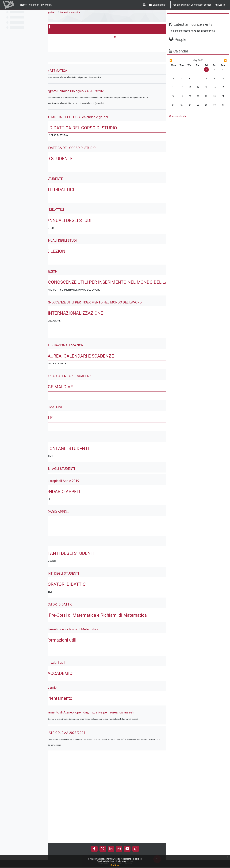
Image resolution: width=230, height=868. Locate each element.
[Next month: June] (218, 68)
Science (55, 13)
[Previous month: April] (178, 68)
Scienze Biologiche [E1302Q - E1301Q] (104, 13)
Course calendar (178, 124)
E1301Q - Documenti (62, 19)
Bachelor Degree (71, 13)
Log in (220, 5)
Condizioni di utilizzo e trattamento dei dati (115, 861)
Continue (115, 865)
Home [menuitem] (23, 5)
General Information (120, 13)
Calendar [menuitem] (34, 5)
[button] (159, 5)
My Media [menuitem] (46, 5)
